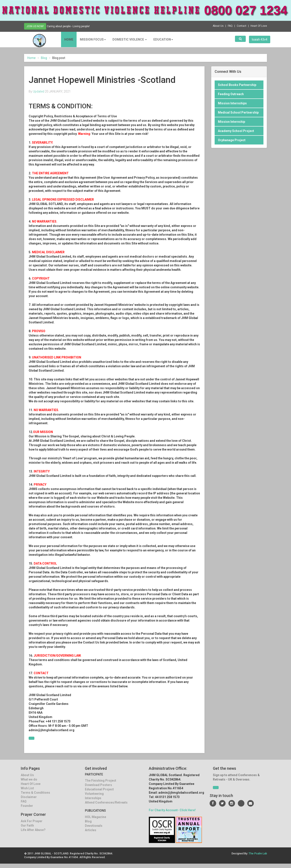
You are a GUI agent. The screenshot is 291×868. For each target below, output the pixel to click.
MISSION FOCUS (90, 39)
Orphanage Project (232, 140)
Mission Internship (231, 122)
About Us (218, 26)
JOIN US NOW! (35, 26)
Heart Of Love (259, 26)
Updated (39, 91)
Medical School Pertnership (238, 112)
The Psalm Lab (258, 854)
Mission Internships (232, 103)
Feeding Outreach (231, 94)
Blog (44, 58)
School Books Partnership (237, 85)
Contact (242, 26)
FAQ (230, 26)
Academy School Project (236, 131)
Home (66, 39)
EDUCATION (160, 39)
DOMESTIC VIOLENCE (126, 39)
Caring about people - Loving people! (72, 26)
